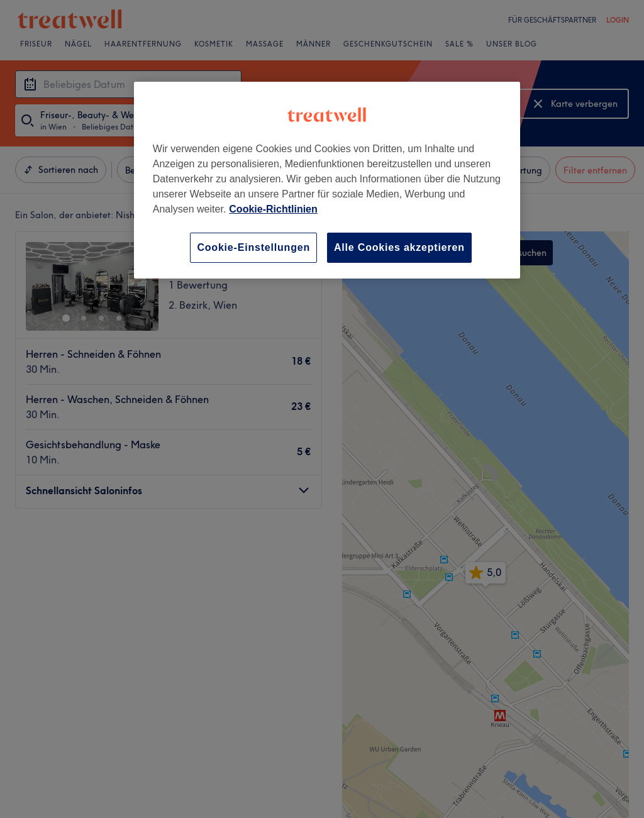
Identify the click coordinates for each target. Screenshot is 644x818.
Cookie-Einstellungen (253, 247)
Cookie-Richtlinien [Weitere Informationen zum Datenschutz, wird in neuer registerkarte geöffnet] (273, 209)
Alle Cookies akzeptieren (399, 247)
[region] (327, 180)
